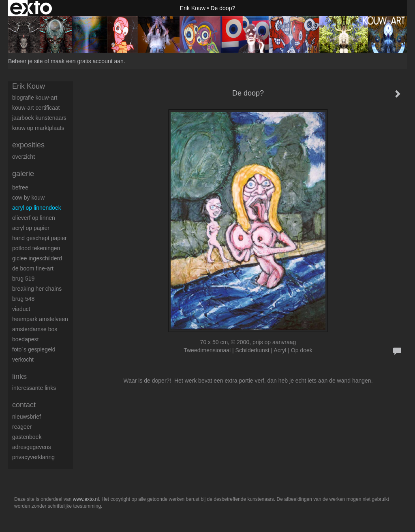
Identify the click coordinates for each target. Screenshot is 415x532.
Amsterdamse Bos (35, 329)
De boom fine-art (33, 268)
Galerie (23, 174)
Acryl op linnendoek (37, 208)
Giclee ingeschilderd (37, 258)
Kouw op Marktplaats (38, 128)
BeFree (20, 187)
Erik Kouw (193, 8)
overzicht (24, 157)
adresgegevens (32, 447)
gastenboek (27, 437)
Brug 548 (23, 299)
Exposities (28, 145)
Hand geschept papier (40, 238)
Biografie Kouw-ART (35, 98)
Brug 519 (23, 279)
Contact (24, 405)
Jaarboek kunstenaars (39, 118)
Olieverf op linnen (34, 218)
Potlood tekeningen (36, 248)
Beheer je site (26, 61)
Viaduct (21, 309)
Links (19, 377)
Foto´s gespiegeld (34, 349)
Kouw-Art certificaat (36, 108)
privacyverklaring (33, 457)
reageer (22, 427)
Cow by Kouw (28, 198)
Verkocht (23, 360)
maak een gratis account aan (87, 61)
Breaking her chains (37, 289)
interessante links (34, 388)
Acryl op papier (31, 228)
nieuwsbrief (27, 417)
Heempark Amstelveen (40, 319)
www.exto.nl (86, 499)
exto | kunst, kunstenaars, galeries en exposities (31, 8)
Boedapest (25, 339)
